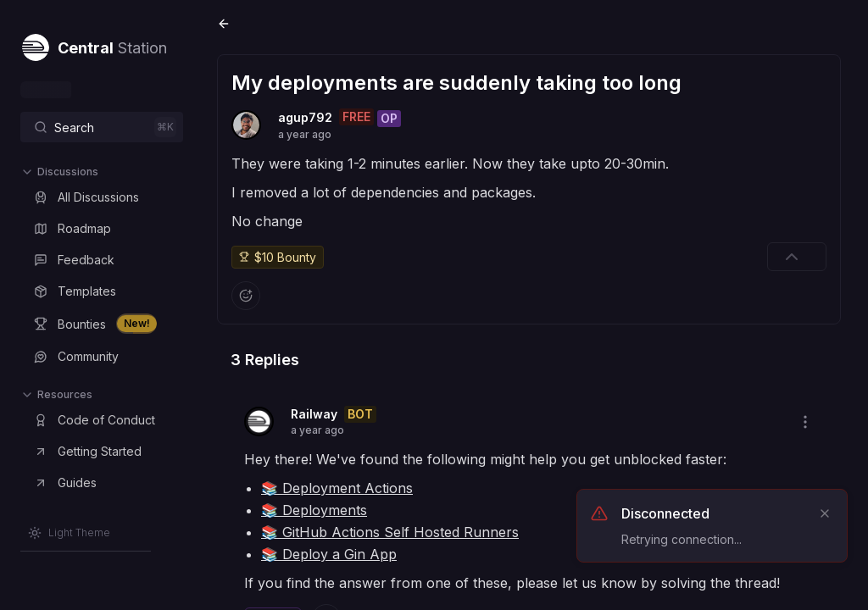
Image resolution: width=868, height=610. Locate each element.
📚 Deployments (314, 510)
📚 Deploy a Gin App (329, 554)
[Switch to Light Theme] (69, 533)
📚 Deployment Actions (337, 488)
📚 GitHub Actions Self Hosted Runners (390, 532)
